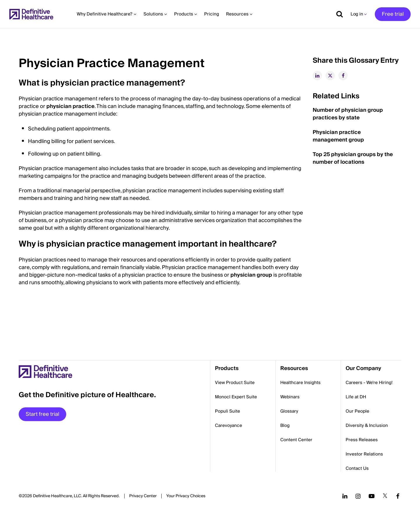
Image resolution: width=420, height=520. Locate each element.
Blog (285, 425)
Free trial (393, 14)
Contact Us (357, 468)
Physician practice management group (338, 136)
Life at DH (356, 397)
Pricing (212, 14)
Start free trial (42, 414)
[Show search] (337, 14)
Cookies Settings (186, 496)
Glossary (289, 411)
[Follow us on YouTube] (372, 496)
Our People (357, 411)
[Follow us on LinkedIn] (345, 496)
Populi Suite (228, 411)
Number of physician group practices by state (348, 114)
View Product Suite (235, 383)
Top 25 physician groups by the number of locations (353, 158)
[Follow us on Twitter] (385, 496)
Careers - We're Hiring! (369, 383)
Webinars (290, 397)
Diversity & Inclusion (367, 425)
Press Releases (362, 440)
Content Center (296, 440)
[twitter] (330, 76)
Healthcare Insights (300, 383)
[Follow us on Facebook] (398, 496)
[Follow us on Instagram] (358, 496)
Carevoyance (229, 425)
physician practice (70, 106)
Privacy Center (143, 496)
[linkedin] (317, 76)
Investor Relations (364, 454)
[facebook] (343, 76)
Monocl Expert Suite (236, 397)
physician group (251, 275)
